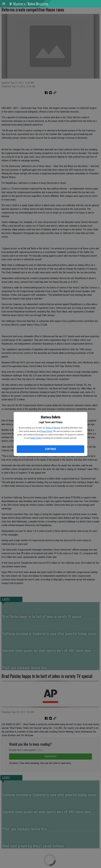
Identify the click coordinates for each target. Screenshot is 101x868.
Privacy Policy (46, 431)
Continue (50, 449)
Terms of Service (53, 428)
